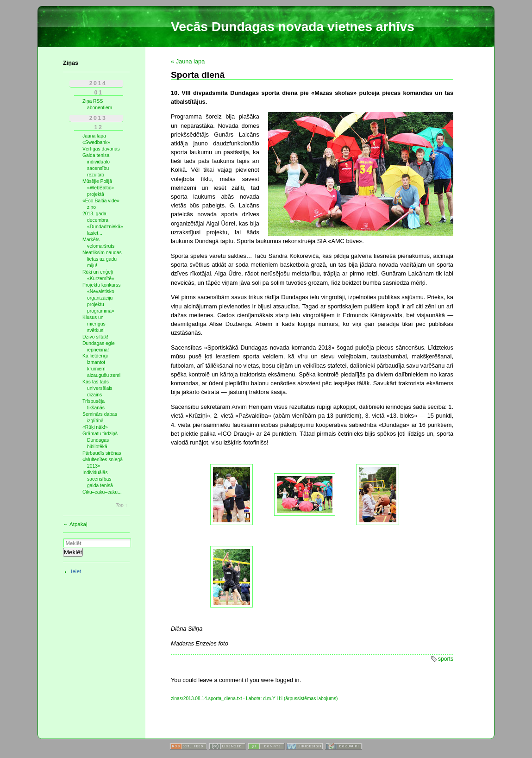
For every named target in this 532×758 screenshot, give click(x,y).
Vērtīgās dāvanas (101, 149)
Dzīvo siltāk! (95, 337)
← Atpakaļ (75, 524)
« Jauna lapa (188, 61)
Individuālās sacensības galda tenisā (98, 479)
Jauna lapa (94, 136)
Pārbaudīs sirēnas (102, 453)
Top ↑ (122, 506)
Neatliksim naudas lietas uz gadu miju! (102, 259)
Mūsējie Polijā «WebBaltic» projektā (98, 188)
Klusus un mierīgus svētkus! (94, 324)
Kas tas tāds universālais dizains (97, 388)
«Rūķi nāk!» (95, 427)
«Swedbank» (96, 142)
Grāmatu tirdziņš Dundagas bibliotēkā (100, 440)
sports (446, 659)
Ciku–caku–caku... (102, 492)
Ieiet (76, 571)
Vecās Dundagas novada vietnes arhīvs (293, 27)
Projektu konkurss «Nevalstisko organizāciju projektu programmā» (101, 298)
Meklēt (73, 552)
